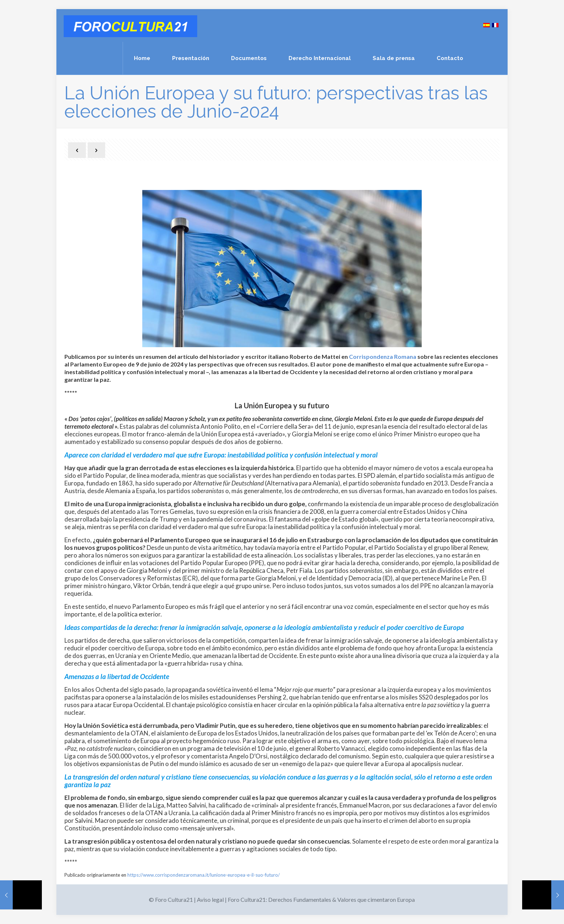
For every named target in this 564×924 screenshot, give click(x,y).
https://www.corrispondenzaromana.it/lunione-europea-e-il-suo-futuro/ (204, 875)
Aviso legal (210, 899)
